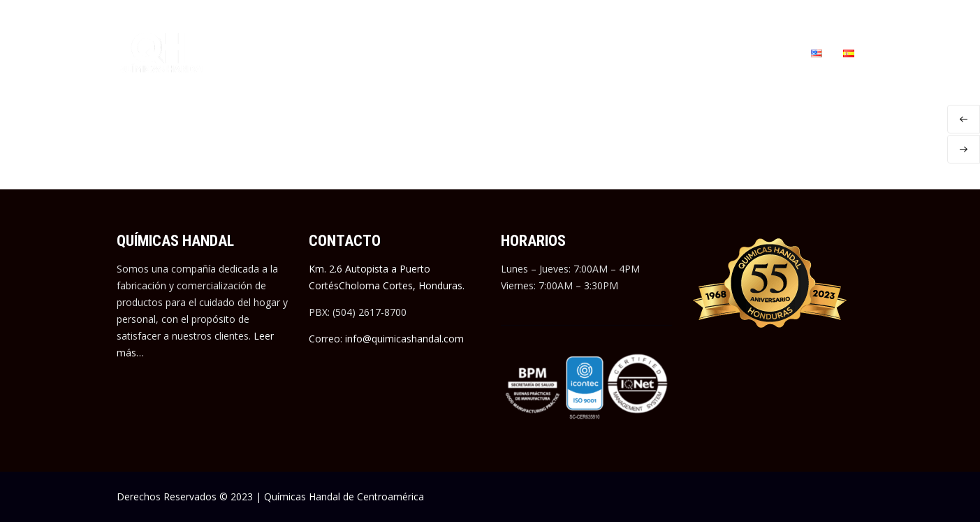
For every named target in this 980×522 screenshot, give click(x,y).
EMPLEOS (641, 52)
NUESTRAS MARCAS (418, 52)
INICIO (249, 52)
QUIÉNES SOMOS (319, 52)
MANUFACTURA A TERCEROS (540, 52)
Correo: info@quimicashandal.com (386, 339)
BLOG (694, 52)
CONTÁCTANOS (758, 52)
